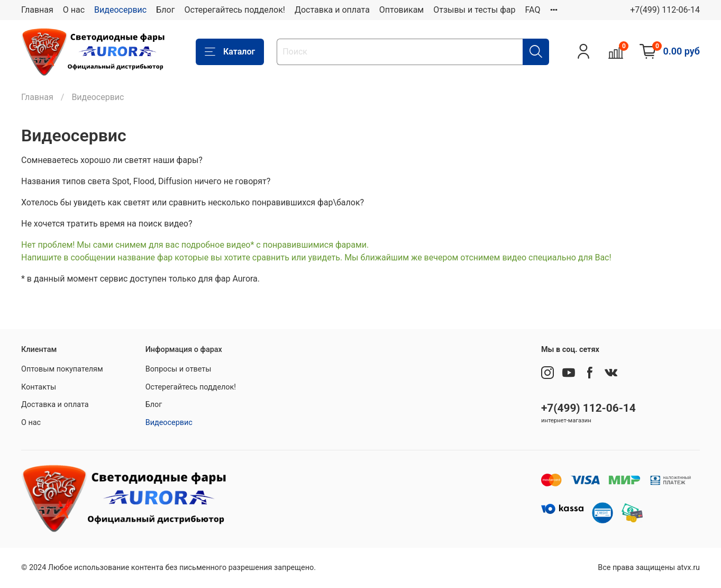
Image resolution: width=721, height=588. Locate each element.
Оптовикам (401, 10)
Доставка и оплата (332, 10)
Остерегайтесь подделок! (235, 10)
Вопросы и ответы (179, 369)
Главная (37, 10)
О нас (74, 10)
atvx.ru (688, 568)
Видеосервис (120, 10)
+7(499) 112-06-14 (665, 10)
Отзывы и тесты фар (474, 10)
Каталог (230, 52)
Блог (165, 10)
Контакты (39, 387)
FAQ (533, 10)
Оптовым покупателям (62, 369)
